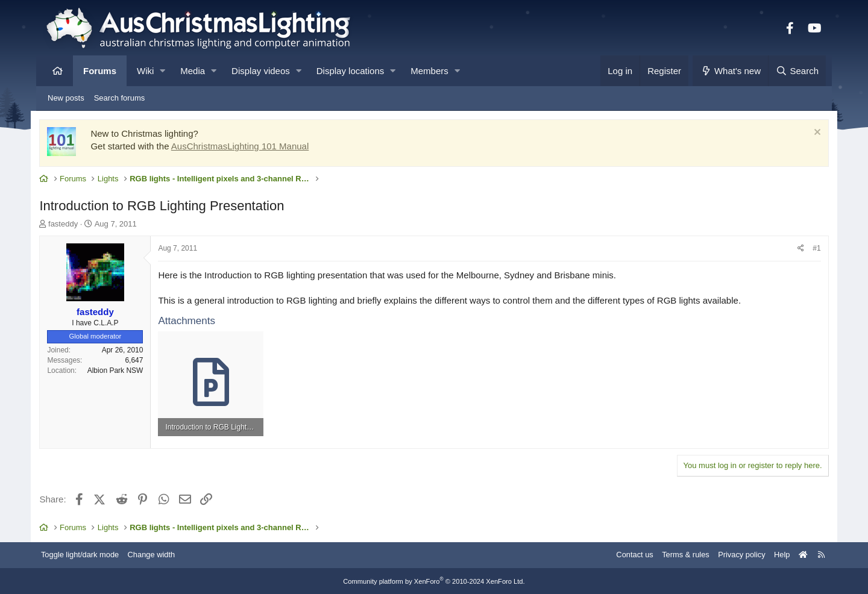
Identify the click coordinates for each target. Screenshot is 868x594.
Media (193, 71)
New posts (66, 98)
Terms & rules (677, 553)
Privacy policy (734, 553)
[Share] (795, 249)
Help (775, 553)
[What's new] (730, 71)
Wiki (145, 71)
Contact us (626, 553)
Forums (100, 71)
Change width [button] (159, 553)
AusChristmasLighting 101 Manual (245, 147)
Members (429, 71)
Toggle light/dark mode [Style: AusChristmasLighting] (87, 553)
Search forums (120, 98)
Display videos (261, 71)
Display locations (351, 71)
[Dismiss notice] (810, 134)
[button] (162, 71)
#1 (811, 249)
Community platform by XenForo (434, 580)
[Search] (797, 71)
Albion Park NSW (121, 370)
